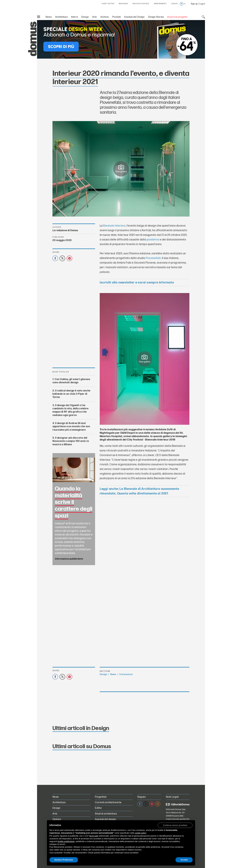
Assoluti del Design (134, 17)
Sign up (194, 4)
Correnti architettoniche (108, 803)
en (185, 4)
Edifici (98, 808)
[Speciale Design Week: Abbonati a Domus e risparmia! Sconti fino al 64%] (121, 39)
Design (85, 17)
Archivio (105, 17)
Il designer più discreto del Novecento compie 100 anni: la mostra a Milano (71, 441)
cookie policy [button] (140, 833)
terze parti (94, 836)
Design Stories (156, 17)
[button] (175, 825)
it (182, 4)
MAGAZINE (123, 4)
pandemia (153, 240)
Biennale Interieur (114, 226)
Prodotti (116, 17)
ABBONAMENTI (160, 4)
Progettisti (101, 797)
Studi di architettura (106, 814)
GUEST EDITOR (108, 4)
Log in (202, 4)
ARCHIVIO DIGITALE (141, 4)
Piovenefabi (153, 258)
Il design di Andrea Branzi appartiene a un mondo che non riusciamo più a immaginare (71, 427)
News (49, 17)
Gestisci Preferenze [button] (64, 860)
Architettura (61, 17)
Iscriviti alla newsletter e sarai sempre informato (137, 283)
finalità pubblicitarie (66, 841)
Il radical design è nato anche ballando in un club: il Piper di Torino (71, 394)
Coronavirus (126, 674)
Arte (95, 17)
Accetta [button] (184, 860)
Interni (74, 17)
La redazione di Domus (65, 230)
